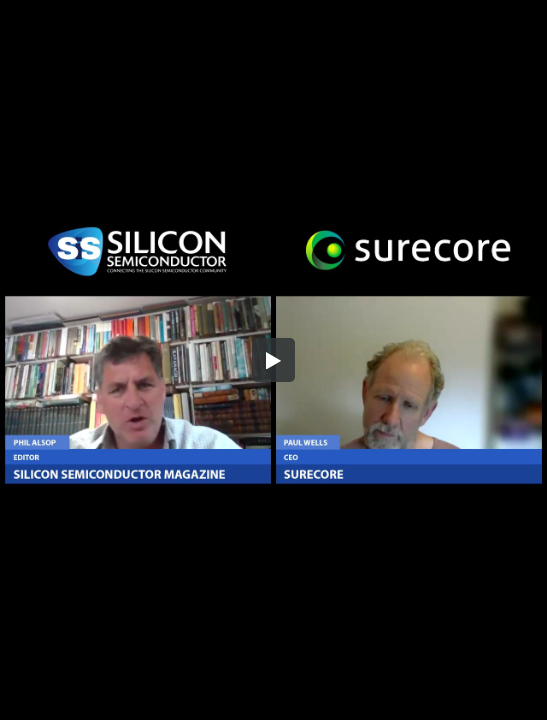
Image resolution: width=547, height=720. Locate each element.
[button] (274, 360)
